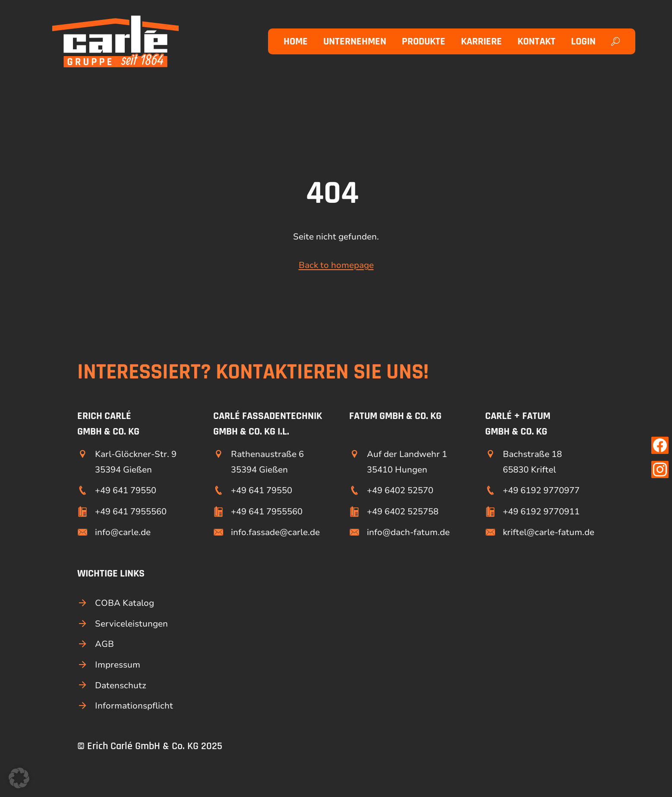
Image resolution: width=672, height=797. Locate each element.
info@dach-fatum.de (408, 532)
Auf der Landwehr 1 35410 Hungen (407, 462)
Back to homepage (336, 265)
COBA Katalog (125, 603)
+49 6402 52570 (400, 490)
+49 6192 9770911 (541, 512)
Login (583, 41)
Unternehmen (355, 41)
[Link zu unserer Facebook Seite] (660, 445)
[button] (19, 778)
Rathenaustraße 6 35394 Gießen (267, 462)
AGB (104, 644)
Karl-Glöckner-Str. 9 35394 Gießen (136, 462)
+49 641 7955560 (131, 512)
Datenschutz (121, 685)
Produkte (424, 41)
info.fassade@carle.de (275, 532)
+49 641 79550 (126, 490)
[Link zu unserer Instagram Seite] (660, 469)
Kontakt (536, 41)
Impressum (118, 665)
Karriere (481, 41)
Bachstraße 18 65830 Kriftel (532, 462)
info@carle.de (123, 532)
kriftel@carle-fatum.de (549, 532)
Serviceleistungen (131, 624)
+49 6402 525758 (403, 512)
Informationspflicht (134, 706)
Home (296, 41)
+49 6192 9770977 (541, 490)
